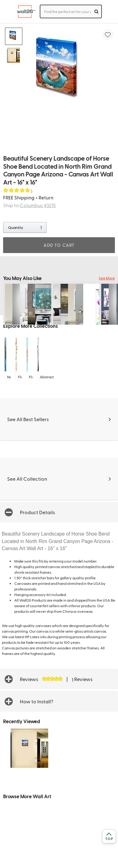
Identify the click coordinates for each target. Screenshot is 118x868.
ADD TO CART (59, 245)
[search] (96, 11)
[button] (59, 512)
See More (107, 278)
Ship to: (30, 205)
